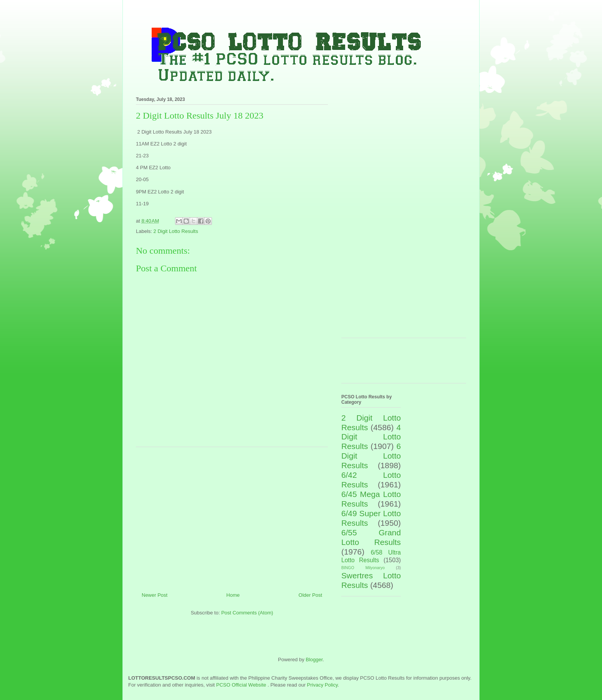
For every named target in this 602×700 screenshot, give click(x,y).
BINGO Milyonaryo (363, 568)
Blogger (314, 660)
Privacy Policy (322, 685)
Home (233, 595)
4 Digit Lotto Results (371, 437)
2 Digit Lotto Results (176, 231)
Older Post (310, 595)
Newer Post (155, 595)
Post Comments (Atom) (247, 613)
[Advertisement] (232, 517)
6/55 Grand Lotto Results (371, 537)
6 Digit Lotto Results (371, 456)
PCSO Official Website (241, 685)
